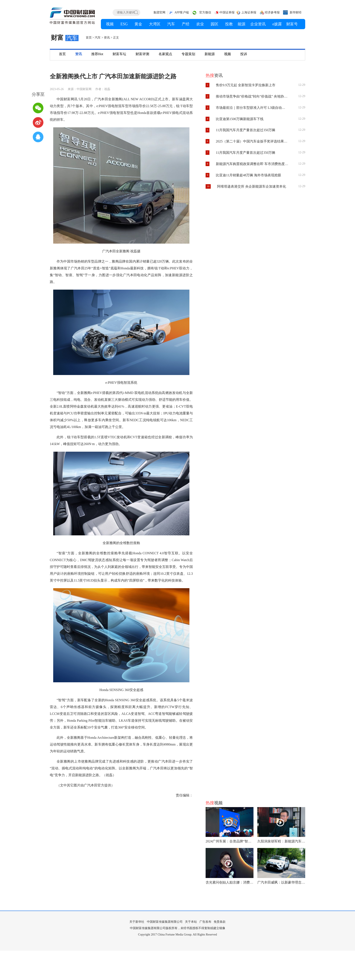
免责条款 (220, 922)
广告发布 (205, 922)
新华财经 (296, 12)
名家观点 (165, 54)
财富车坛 (119, 54)
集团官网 (159, 12)
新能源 (210, 54)
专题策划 (188, 54)
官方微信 (205, 12)
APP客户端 (182, 12)
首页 (89, 38)
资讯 (107, 38)
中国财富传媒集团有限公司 (165, 922)
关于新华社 (137, 922)
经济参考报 (272, 12)
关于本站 (191, 922)
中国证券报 (227, 12)
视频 (228, 54)
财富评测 (142, 54)
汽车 (98, 38)
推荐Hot (97, 54)
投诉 (244, 54)
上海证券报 (249, 12)
